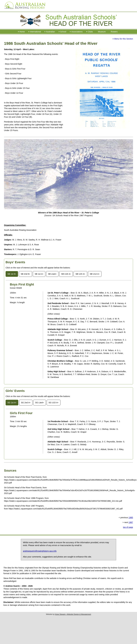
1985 (131, 518)
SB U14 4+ (95, 274)
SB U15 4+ (80, 274)
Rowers (114, 32)
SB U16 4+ (66, 274)
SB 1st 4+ (39, 274)
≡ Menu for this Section (123, 39)
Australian (50, 32)
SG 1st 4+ (12, 403)
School (63, 32)
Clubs (90, 32)
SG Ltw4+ (40, 403)
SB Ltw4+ (52, 274)
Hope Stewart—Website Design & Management (73, 614)
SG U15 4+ (54, 403)
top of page (128, 527)
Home (22, 32)
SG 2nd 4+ (26, 403)
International (35, 32)
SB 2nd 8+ (25, 274)
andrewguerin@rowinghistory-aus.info (40, 551)
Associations (77, 32)
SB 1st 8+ (12, 274)
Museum (102, 32)
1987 (131, 522)
